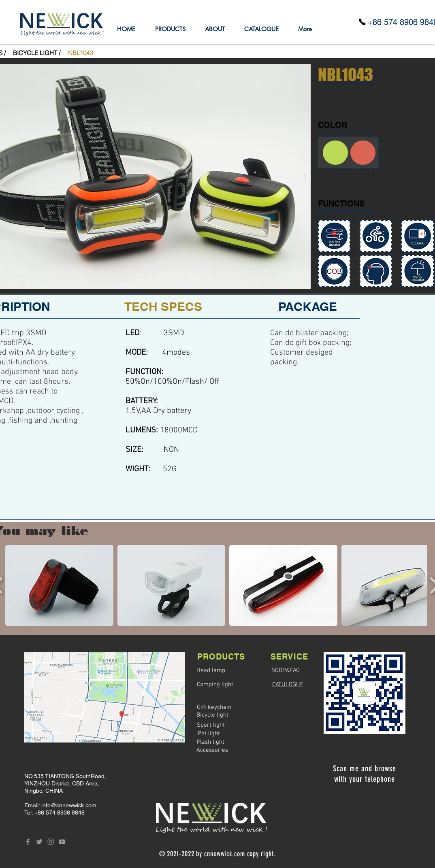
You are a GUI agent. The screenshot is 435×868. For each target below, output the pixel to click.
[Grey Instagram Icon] (51, 842)
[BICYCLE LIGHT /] (36, 53)
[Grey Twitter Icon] (39, 842)
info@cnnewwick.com (69, 805)
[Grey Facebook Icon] (28, 842)
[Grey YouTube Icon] (62, 842)
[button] (80, 53)
